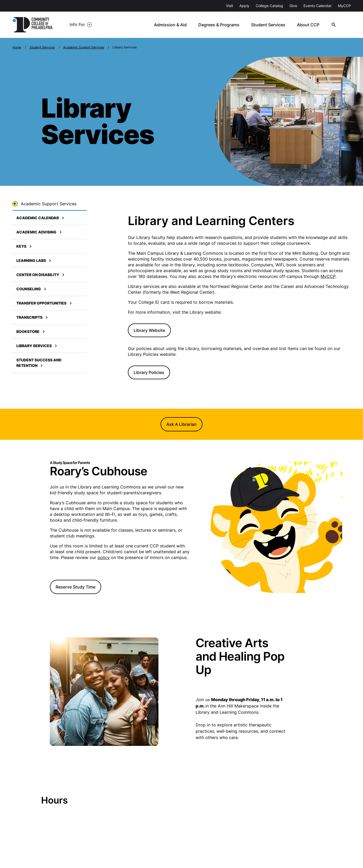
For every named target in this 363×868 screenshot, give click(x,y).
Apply (244, 6)
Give (293, 6)
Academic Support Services (84, 47)
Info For (77, 25)
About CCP (309, 25)
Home (17, 47)
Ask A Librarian (181, 424)
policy (104, 557)
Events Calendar (318, 6)
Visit (229, 6)
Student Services (269, 25)
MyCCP (344, 6)
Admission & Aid (171, 25)
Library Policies (149, 372)
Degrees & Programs (220, 25)
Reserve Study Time (76, 587)
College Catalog (269, 6)
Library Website (149, 330)
